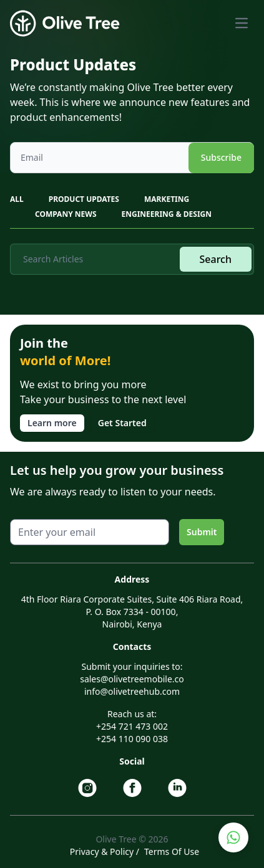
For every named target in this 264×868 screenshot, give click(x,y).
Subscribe (221, 157)
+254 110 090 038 (132, 739)
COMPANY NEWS (66, 214)
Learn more (52, 423)
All (17, 199)
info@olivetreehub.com (132, 691)
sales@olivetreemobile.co (132, 679)
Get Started (122, 423)
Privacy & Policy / (105, 851)
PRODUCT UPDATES (84, 199)
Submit (202, 532)
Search (216, 259)
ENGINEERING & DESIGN (167, 214)
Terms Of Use (172, 851)
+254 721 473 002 (132, 726)
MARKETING (167, 199)
